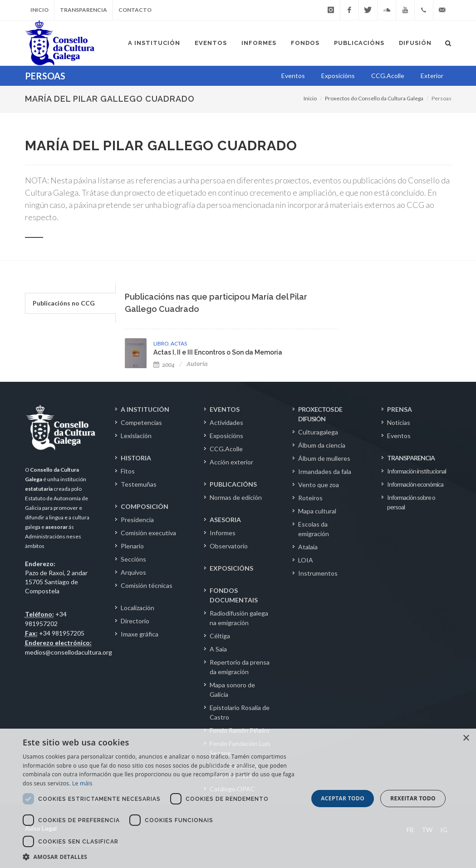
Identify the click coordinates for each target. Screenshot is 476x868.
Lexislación (136, 436)
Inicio (39, 10)
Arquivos (133, 572)
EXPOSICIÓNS (231, 568)
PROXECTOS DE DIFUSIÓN (320, 414)
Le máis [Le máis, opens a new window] (82, 783)
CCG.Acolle (226, 449)
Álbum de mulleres (324, 458)
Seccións (133, 559)
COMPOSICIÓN (145, 506)
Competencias (141, 422)
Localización (137, 608)
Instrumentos (318, 573)
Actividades (226, 422)
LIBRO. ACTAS (170, 343)
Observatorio (229, 546)
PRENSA (400, 409)
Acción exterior (231, 462)
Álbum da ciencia (322, 445)
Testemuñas (139, 484)
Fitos (128, 471)
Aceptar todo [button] (343, 798)
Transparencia (83, 10)
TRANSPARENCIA (411, 458)
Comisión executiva (148, 533)
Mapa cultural (317, 511)
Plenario (132, 546)
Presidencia (137, 520)
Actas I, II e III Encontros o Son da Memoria (218, 352)
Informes (223, 533)
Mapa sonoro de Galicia (232, 690)
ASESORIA (225, 520)
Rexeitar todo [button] (413, 798)
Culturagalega (318, 432)
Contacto (135, 10)
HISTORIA (136, 458)
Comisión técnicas (147, 585)
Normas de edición (236, 497)
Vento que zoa (319, 485)
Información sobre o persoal (411, 502)
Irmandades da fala (325, 471)
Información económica (415, 484)
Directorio (135, 621)
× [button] (466, 738)
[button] (161, 857)
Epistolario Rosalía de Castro (240, 712)
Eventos (399, 436)
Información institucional (417, 471)
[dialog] (238, 798)
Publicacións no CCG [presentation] (64, 303)
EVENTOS (225, 409)
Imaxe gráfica (140, 634)
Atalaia (308, 547)
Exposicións (226, 436)
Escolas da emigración (314, 529)
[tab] (70, 303)
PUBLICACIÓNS (233, 484)
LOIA (306, 560)
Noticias (399, 422)
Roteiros (310, 498)
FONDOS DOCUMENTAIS (234, 595)
